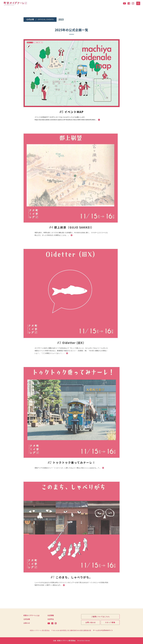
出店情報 (51, 615)
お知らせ (27, 623)
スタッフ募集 (110, 622)
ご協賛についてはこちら (100, 617)
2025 (61, 19)
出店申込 (51, 619)
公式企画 (27, 619)
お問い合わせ (91, 622)
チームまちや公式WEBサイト (103, 630)
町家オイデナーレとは (32, 615)
